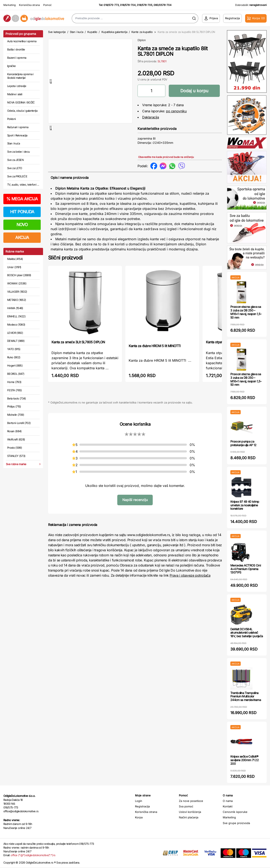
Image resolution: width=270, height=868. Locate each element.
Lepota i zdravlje (17, 86)
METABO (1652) (17, 300)
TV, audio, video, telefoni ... (23, 185)
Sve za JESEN (15, 160)
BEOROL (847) (16, 374)
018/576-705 (145, 5)
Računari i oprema (18, 127)
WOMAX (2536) (17, 283)
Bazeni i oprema (17, 58)
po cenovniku (176, 111)
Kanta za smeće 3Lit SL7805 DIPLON (78, 342)
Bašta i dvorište (16, 49)
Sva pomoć (186, 806)
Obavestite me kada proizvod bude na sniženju (166, 157)
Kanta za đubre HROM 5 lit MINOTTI (155, 346)
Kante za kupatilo (142, 32)
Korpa (139, 817)
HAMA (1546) (15, 308)
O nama (228, 801)
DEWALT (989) (16, 341)
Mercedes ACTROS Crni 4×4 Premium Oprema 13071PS (246, 569)
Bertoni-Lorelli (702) (19, 423)
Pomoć (47, 5)
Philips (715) (14, 406)
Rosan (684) (14, 431)
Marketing (9, 5)
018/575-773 (111, 5)
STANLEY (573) (16, 456)
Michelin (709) (16, 415)
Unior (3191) (14, 267)
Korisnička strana (29, 5)
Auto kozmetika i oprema (22, 41)
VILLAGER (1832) (17, 292)
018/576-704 (128, 5)
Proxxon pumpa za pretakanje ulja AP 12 (243, 443)
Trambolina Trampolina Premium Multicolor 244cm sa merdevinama (246, 696)
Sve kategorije (57, 32)
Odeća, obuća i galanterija (22, 111)
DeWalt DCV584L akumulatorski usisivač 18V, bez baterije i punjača (247, 633)
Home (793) (14, 382)
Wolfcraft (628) (16, 439)
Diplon (142, 40)
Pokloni (11, 119)
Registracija (142, 806)
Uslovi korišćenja (190, 812)
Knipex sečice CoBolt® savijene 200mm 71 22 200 (244, 760)
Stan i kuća (13, 143)
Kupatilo (92, 32)
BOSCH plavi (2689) (19, 275)
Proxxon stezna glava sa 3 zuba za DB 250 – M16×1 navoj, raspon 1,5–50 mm (246, 312)
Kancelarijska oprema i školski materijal (20, 76)
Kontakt (228, 806)
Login (139, 801)
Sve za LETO (15, 168)
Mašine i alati (15, 94)
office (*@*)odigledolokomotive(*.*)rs (33, 855)
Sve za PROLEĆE (17, 176)
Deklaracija (151, 117)
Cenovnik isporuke (235, 812)
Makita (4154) (15, 259)
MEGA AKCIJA (22, 199)
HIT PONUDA (22, 212)
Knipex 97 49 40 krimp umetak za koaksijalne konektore (245, 505)
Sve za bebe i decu (18, 152)
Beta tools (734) (17, 398)
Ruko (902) (14, 357)
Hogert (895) (15, 365)
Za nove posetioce (191, 801)
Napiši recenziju (135, 500)
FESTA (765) (15, 390)
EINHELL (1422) (16, 316)
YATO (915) (14, 349)
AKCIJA (22, 238)
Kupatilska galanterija (114, 32)
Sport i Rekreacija (17, 135)
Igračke (11, 66)
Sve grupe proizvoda (236, 823)
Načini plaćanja (189, 817)
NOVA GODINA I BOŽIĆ (21, 102)
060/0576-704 (163, 5)
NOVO (22, 225)
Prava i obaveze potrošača (190, 575)
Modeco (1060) (16, 325)
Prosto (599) (15, 448)
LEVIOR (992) (15, 333)
